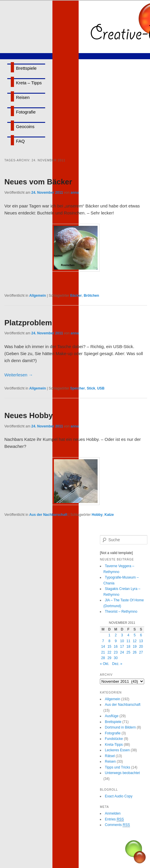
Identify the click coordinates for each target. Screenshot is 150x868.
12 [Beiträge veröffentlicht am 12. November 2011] (135, 641)
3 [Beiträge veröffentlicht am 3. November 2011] (122, 635)
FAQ (20, 141)
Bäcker (76, 296)
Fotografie (26, 112)
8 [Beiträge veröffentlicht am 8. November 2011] (109, 641)
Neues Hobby (29, 415)
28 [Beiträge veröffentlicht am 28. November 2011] (103, 658)
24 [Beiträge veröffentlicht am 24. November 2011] (122, 652)
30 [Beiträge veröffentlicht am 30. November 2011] (116, 658)
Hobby (97, 515)
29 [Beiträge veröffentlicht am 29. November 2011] (109, 658)
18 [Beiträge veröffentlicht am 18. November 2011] (128, 647)
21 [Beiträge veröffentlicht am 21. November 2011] (103, 652)
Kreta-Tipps (114, 745)
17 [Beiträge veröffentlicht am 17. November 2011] (122, 647)
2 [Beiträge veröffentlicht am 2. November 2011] (116, 635)
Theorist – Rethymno (121, 612)
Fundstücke (114, 739)
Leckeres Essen (117, 750)
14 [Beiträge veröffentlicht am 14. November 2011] (103, 647)
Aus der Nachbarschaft (48, 515)
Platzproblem (28, 323)
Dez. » (117, 664)
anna (75, 193)
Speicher (78, 388)
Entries (114, 819)
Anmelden (113, 813)
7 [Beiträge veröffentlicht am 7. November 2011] (103, 641)
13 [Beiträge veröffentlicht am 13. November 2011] (141, 641)
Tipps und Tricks (118, 767)
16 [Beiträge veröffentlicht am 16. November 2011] (116, 647)
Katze (109, 515)
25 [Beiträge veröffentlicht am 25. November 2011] (128, 652)
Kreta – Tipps (29, 83)
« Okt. (105, 664)
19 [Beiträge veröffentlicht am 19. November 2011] (135, 647)
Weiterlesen (19, 375)
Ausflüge (112, 716)
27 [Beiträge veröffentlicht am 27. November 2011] (141, 652)
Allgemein (37, 296)
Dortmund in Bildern (120, 727)
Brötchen (91, 296)
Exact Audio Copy (119, 796)
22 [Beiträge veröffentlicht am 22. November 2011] (109, 652)
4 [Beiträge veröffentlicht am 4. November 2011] (128, 635)
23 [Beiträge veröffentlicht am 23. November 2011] (116, 652)
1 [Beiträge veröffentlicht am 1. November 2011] (109, 635)
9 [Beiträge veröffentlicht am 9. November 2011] (116, 641)
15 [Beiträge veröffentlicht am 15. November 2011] (109, 647)
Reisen (23, 97)
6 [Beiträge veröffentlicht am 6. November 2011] (141, 635)
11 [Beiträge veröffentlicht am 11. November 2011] (128, 641)
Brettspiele (26, 68)
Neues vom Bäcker (38, 182)
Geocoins (25, 126)
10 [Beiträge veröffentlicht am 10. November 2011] (122, 641)
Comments (117, 825)
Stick (91, 388)
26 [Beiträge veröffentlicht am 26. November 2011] (135, 652)
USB (101, 388)
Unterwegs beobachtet (122, 773)
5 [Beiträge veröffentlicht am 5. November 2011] (135, 635)
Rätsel (110, 756)
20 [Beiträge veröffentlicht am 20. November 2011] (141, 647)
